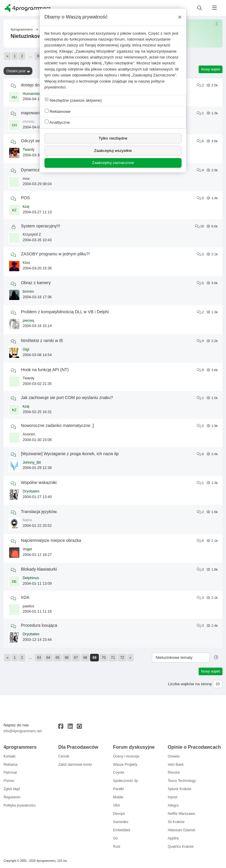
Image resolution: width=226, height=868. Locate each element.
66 (67, 658)
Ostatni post (16, 71)
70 (104, 658)
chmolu (29, 122)
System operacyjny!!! (41, 226)
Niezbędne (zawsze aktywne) (73, 100)
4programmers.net (78, 33)
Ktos (26, 263)
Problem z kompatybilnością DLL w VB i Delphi (65, 312)
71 (113, 658)
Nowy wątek (211, 69)
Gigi (26, 349)
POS (25, 198)
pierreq (28, 321)
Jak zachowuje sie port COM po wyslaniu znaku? (67, 398)
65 (58, 658)
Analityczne (57, 122)
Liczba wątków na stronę (190, 684)
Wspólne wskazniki (39, 482)
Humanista (31, 94)
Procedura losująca (39, 625)
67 (76, 658)
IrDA (25, 597)
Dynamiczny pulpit (38, 170)
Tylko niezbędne (113, 138)
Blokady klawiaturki (39, 569)
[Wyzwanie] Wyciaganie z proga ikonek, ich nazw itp (70, 454)
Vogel (27, 549)
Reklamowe (58, 111)
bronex (28, 291)
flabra (27, 520)
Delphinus (31, 578)
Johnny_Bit (32, 463)
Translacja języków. (39, 512)
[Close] (180, 17)
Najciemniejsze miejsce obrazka (51, 540)
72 (122, 658)
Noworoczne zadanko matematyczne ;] (57, 425)
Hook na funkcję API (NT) (45, 370)
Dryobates (31, 491)
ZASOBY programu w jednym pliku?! (55, 254)
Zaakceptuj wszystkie (113, 151)
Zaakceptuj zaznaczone (113, 163)
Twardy (29, 150)
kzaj (26, 207)
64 (48, 658)
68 (85, 658)
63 (39, 56)
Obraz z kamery (36, 283)
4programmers (22, 29)
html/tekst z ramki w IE (42, 341)
